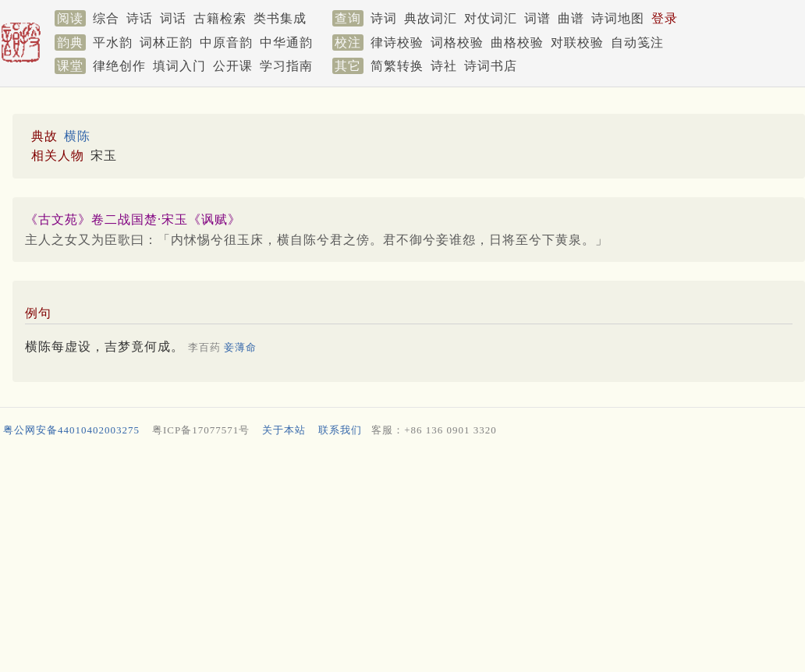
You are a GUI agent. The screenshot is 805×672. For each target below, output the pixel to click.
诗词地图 (618, 18)
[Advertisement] (399, 558)
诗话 (140, 18)
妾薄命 (240, 347)
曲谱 (571, 18)
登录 (665, 18)
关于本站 (284, 430)
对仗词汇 (491, 18)
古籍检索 (220, 18)
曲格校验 (517, 42)
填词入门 (179, 66)
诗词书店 (491, 66)
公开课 (233, 66)
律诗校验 (397, 42)
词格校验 (457, 42)
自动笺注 (637, 42)
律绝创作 (119, 66)
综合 (106, 18)
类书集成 (280, 18)
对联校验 (577, 42)
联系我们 (340, 430)
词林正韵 (166, 42)
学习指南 (286, 66)
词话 (173, 18)
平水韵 (113, 42)
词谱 (537, 18)
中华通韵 (286, 42)
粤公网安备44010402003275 (71, 430)
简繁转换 (397, 66)
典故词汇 (431, 18)
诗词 (384, 18)
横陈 (77, 136)
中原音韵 (226, 42)
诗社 (444, 66)
